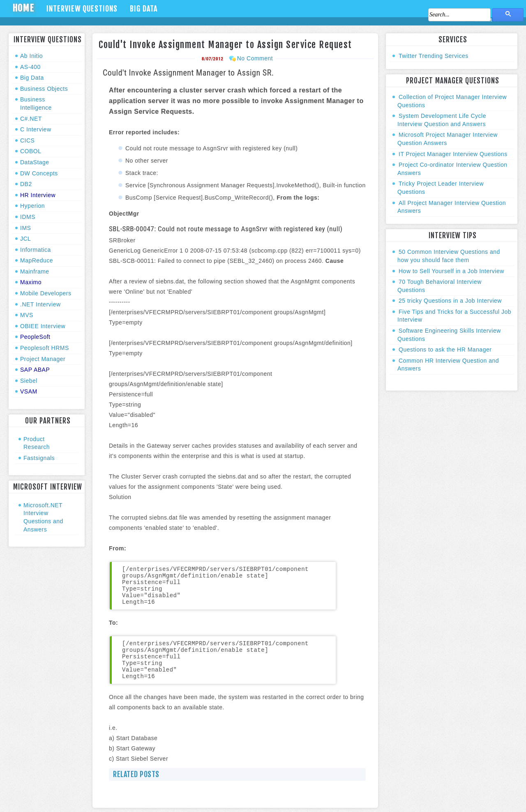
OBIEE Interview (43, 326)
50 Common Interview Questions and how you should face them (449, 256)
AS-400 (30, 67)
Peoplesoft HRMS (45, 348)
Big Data (144, 9)
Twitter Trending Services (434, 56)
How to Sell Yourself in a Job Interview (451, 271)
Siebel (29, 381)
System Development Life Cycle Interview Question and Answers (442, 120)
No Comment (255, 58)
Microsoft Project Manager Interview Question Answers (448, 139)
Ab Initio (31, 56)
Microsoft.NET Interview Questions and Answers (43, 517)
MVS (27, 315)
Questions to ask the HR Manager (445, 350)
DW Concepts (39, 173)
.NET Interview (40, 304)
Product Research (37, 443)
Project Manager (43, 359)
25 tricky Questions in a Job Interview (450, 301)
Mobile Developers (46, 293)
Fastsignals (39, 458)
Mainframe (35, 271)
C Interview (36, 129)
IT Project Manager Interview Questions (453, 154)
